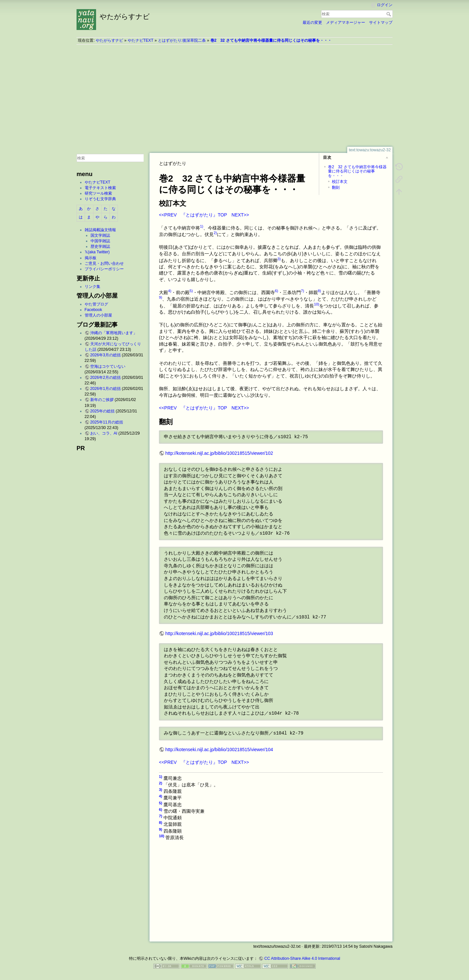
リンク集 (92, 287)
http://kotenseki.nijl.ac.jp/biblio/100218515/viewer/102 (219, 453)
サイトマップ (381, 22)
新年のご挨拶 (102, 400)
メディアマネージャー (346, 22)
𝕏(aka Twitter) (97, 252)
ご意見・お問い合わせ (104, 263)
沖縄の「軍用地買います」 (114, 333)
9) (161, 297)
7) (303, 291)
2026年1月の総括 (106, 389)
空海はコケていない (108, 366)
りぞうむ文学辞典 (100, 199)
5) (191, 291)
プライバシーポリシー (104, 269)
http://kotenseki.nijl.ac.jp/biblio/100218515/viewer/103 (219, 633)
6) (277, 291)
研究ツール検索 (98, 193)
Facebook (93, 310)
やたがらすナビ (109, 40)
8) (320, 291)
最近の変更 (312, 22)
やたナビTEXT (141, 40)
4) (170, 291)
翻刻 (336, 187)
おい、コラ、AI (104, 433)
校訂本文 (340, 182)
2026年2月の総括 (106, 378)
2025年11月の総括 (107, 422)
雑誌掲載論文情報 (100, 230)
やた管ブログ (96, 304)
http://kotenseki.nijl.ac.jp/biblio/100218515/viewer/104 (219, 750)
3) (279, 259)
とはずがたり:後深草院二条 (182, 40)
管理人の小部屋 (98, 315)
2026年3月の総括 (106, 355)
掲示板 (91, 258)
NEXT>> (240, 215)
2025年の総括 (102, 411)
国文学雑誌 (100, 235)
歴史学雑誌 (100, 246)
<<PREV (168, 215)
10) (317, 304)
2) (215, 233)
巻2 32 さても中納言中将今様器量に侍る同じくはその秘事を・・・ (271, 40)
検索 (389, 14)
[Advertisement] (234, 96)
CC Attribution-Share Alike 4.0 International (302, 958)
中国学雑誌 (100, 241)
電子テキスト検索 (100, 188)
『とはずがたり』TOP (204, 215)
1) (202, 226)
